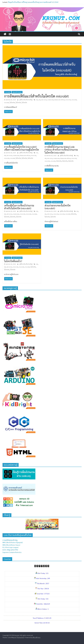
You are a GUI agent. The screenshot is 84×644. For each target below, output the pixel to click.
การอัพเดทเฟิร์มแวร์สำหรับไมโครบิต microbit (36, 96)
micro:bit (74, 100)
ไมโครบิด (12, 102)
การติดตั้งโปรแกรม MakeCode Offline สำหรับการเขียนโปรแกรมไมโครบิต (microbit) (61, 150)
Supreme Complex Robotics (12, 552)
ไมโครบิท (24, 102)
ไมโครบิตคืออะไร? (13, 261)
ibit (40, 100)
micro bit (68, 100)
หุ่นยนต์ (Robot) (17, 92)
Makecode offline (60, 100)
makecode (51, 100)
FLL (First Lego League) (10, 547)
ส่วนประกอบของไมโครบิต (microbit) (58, 207)
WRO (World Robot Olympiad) (13, 542)
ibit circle (44, 100)
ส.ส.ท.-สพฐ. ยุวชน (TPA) (10, 550)
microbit (8, 92)
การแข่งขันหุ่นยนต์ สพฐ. (10, 540)
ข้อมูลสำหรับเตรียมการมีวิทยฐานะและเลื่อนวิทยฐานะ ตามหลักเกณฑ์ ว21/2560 (33, 2)
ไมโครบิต (18, 102)
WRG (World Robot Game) (11, 545)
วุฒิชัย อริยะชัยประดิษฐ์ (26, 100)
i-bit (37, 100)
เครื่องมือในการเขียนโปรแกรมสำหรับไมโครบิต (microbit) (19, 207)
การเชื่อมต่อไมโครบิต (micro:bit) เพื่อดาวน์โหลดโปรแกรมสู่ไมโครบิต (21, 148)
